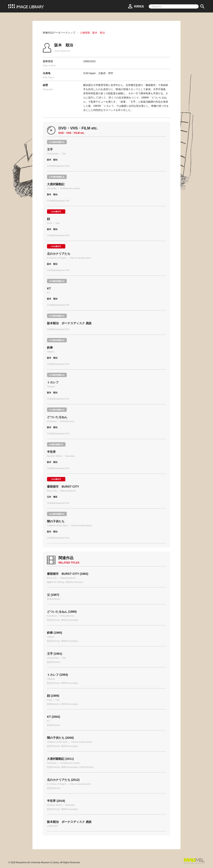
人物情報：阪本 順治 (92, 33)
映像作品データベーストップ (59, 33)
